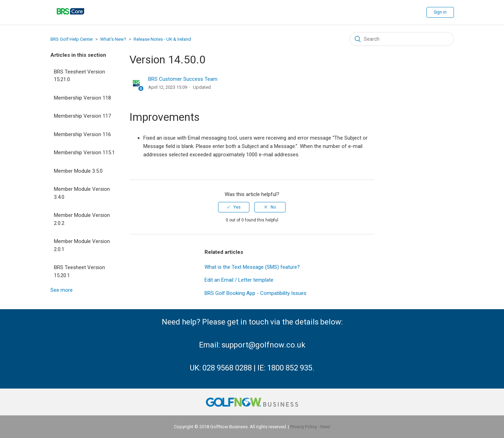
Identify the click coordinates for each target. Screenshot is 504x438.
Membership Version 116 (82, 134)
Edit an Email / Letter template (239, 280)
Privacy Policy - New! (310, 427)
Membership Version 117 (82, 116)
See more (62, 290)
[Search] (402, 39)
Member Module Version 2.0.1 (82, 245)
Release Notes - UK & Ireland (162, 39)
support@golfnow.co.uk (263, 345)
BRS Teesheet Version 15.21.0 (79, 76)
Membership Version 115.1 (84, 152)
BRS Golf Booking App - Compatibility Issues (255, 293)
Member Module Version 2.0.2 (82, 219)
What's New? (113, 39)
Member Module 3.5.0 (78, 171)
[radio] (234, 207)
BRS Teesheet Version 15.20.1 (79, 271)
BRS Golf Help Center (72, 39)
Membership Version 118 (82, 98)
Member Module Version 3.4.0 (82, 193)
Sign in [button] (440, 12)
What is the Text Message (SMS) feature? (252, 267)
